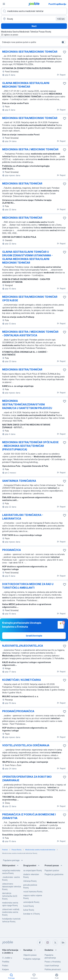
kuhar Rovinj (29, 910)
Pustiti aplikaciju (57, 4)
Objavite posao (30, 955)
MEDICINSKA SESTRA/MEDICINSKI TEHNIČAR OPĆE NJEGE (30, 299)
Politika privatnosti (53, 969)
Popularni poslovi (52, 870)
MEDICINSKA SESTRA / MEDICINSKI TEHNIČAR (30, 149)
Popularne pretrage (13, 860)
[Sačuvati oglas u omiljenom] (65, 52)
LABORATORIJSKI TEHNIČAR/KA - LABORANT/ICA (23, 517)
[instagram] (48, 943)
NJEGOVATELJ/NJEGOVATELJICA (23, 646)
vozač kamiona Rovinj (33, 892)
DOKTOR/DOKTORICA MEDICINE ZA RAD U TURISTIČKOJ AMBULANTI (28, 586)
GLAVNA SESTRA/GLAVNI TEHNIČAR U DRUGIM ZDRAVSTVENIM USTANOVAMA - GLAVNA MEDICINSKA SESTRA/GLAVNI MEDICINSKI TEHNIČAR (27, 257)
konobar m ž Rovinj (32, 914)
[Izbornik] (4, 4)
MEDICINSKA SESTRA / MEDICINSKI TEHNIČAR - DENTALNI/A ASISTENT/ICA (30, 334)
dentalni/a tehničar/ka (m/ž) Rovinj (10, 896)
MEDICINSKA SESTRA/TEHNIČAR (22, 184)
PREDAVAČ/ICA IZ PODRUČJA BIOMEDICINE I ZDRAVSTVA (29, 816)
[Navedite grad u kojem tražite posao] (34, 19)
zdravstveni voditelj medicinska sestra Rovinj (11, 912)
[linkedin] (63, 943)
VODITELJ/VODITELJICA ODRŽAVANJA (26, 745)
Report (61, 75)
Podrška (6, 962)
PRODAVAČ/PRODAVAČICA (18, 711)
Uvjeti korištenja (52, 965)
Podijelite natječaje (32, 959)
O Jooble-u (7, 958)
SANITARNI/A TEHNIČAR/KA (19, 481)
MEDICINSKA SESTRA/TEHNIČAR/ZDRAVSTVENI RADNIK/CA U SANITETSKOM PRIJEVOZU (27, 405)
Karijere (5, 969)
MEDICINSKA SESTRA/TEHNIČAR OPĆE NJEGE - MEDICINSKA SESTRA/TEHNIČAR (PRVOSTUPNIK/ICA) (30, 446)
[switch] (64, 42)
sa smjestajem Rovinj (33, 870)
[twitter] (55, 943)
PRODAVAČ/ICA (12, 550)
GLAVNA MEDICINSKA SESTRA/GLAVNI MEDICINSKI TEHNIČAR (26, 85)
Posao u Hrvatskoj (53, 962)
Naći (34, 26)
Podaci (5, 965)
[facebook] (40, 943)
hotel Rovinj (29, 906)
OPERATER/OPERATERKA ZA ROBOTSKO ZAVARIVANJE (27, 779)
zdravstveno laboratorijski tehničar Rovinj (12, 887)
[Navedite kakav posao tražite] (34, 11)
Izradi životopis (34, 636)
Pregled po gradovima (54, 874)
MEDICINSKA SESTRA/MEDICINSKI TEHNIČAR (30, 52)
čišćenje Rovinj (30, 881)
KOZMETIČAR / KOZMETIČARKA (22, 680)
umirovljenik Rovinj (31, 902)
